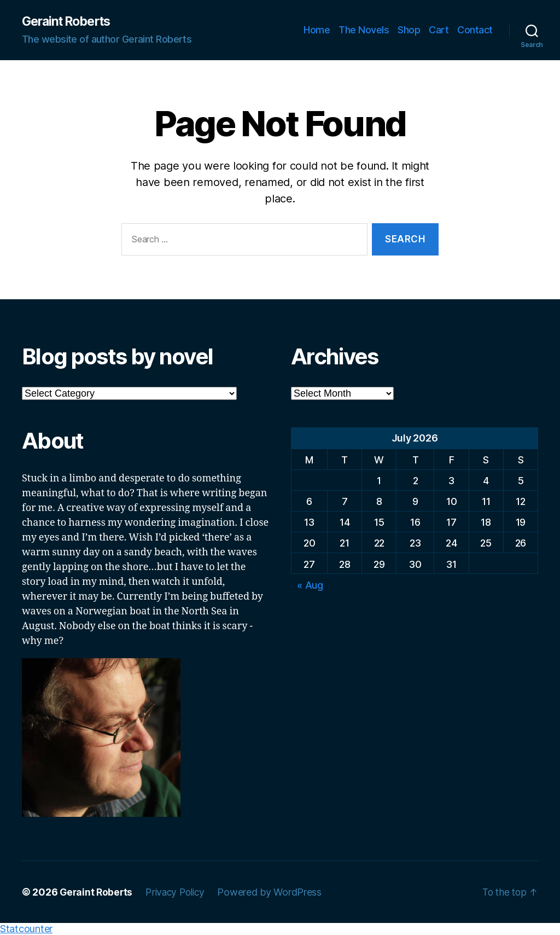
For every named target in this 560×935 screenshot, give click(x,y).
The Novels (364, 30)
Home (317, 30)
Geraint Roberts (70, 22)
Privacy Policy (179, 893)
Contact (475, 30)
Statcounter (26, 929)
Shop (409, 30)
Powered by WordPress (275, 893)
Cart (439, 30)
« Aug (310, 586)
